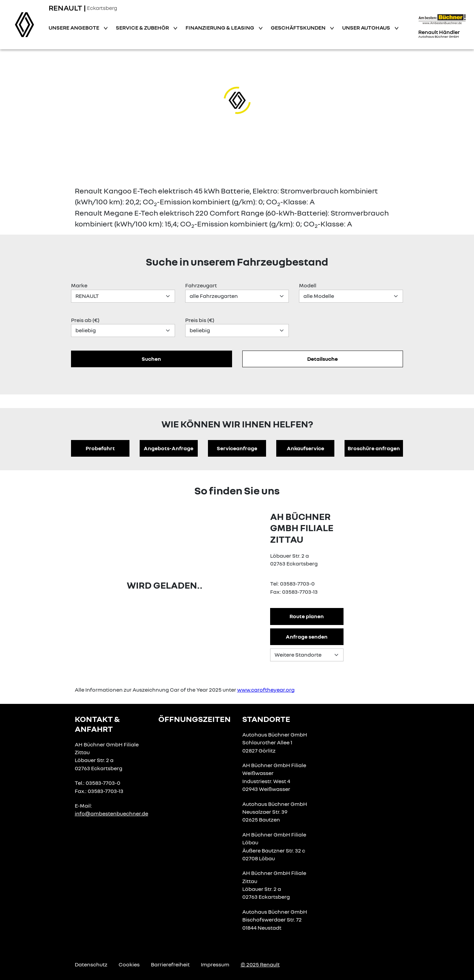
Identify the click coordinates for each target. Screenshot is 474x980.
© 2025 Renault (260, 964)
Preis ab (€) (85, 320)
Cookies (129, 964)
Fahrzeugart (201, 285)
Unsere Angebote (74, 28)
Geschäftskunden (299, 28)
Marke (79, 285)
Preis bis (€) (200, 320)
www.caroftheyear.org (266, 690)
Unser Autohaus (367, 28)
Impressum (215, 964)
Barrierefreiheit (170, 964)
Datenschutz (91, 964)
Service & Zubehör (143, 28)
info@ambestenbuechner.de (111, 813)
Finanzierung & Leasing (220, 28)
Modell (308, 285)
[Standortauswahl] (307, 655)
